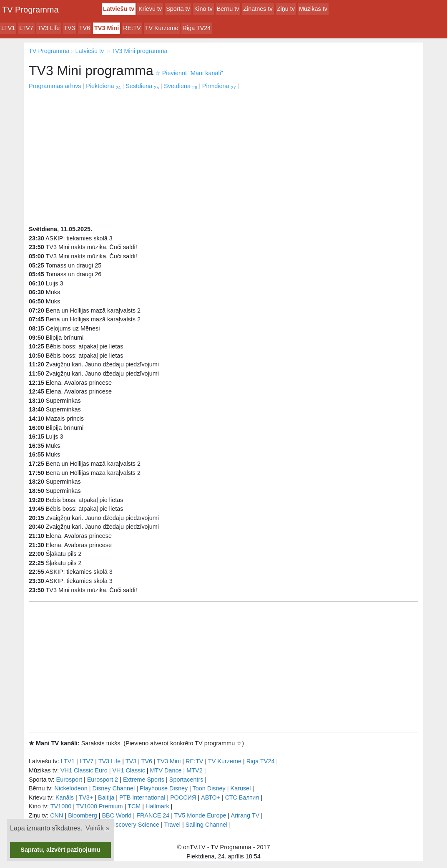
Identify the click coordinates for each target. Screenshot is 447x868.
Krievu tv (150, 9)
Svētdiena (181, 86)
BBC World (117, 815)
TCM (134, 806)
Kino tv (203, 9)
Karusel (241, 788)
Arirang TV (245, 815)
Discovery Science (135, 825)
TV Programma (30, 10)
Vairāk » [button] (98, 828)
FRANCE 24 (153, 815)
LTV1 (8, 28)
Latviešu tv (119, 9)
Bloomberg (83, 815)
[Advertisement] (223, 154)
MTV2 (194, 770)
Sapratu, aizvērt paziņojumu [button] (60, 850)
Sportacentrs (186, 780)
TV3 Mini (107, 28)
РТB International (142, 797)
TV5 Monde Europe (200, 815)
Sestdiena (142, 86)
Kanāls (65, 797)
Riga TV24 (197, 28)
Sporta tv (178, 9)
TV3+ (86, 797)
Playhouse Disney (164, 788)
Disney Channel (114, 788)
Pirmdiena (219, 86)
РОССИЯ (183, 797)
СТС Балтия (242, 797)
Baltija (106, 797)
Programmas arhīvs (55, 86)
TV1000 (61, 806)
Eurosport (69, 780)
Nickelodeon (71, 788)
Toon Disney (209, 788)
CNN (57, 815)
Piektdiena (103, 86)
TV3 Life (49, 28)
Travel (172, 825)
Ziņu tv (286, 9)
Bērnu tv (228, 9)
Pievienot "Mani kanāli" (189, 73)
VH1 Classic (128, 770)
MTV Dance (166, 770)
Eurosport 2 (103, 780)
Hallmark (157, 806)
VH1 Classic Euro (84, 770)
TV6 (85, 28)
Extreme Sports (144, 780)
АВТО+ (211, 797)
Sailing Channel (207, 825)
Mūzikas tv (313, 9)
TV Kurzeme (162, 28)
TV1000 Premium (100, 806)
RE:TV (132, 28)
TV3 (69, 28)
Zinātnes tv (258, 9)
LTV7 (26, 28)
